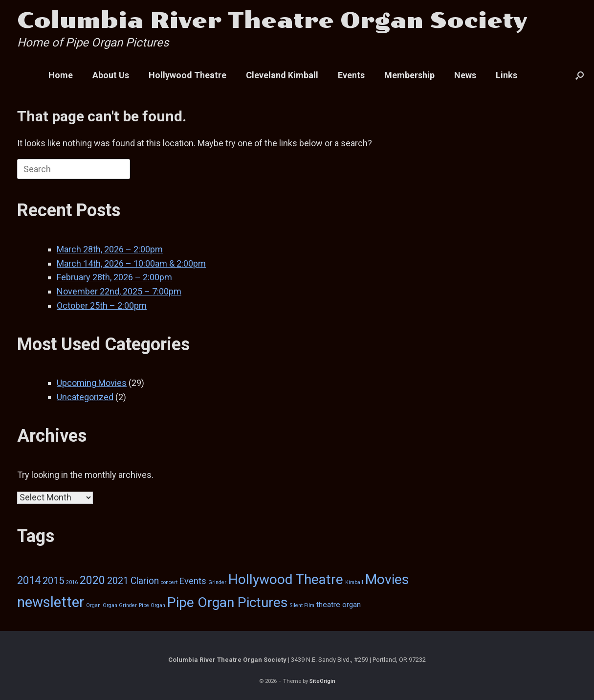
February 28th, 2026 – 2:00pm (114, 277)
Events (351, 75)
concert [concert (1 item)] (169, 582)
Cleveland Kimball (282, 75)
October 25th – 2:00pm (102, 305)
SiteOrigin (322, 681)
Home (61, 75)
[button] (580, 75)
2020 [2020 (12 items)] (92, 580)
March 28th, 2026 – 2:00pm (110, 249)
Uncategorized (85, 397)
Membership (409, 75)
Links (506, 75)
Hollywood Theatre (187, 75)
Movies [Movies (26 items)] (387, 579)
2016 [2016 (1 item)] (72, 582)
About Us (111, 75)
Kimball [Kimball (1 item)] (354, 582)
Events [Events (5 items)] (193, 581)
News (465, 75)
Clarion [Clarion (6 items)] (145, 581)
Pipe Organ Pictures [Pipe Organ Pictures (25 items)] (228, 602)
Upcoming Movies (92, 383)
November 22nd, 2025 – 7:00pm (119, 291)
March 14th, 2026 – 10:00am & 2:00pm (131, 263)
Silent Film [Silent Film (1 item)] (302, 605)
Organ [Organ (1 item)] (93, 605)
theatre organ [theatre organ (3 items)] (339, 605)
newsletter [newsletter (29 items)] (51, 602)
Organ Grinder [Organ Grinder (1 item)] (120, 605)
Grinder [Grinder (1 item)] (217, 582)
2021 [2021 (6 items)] (118, 581)
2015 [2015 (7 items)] (53, 581)
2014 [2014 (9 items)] (29, 580)
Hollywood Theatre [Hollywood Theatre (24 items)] (286, 579)
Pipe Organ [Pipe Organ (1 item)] (152, 605)
